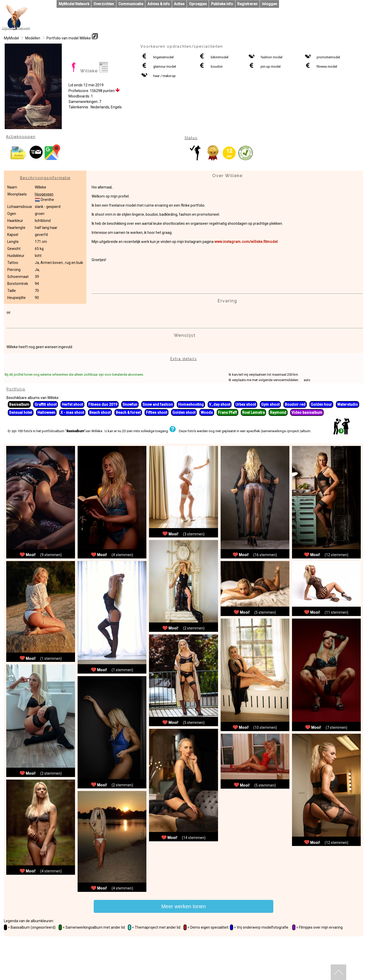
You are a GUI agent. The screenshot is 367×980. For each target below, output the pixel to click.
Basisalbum (19, 404)
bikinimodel (220, 57)
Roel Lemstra (253, 412)
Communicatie (131, 4)
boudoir (217, 66)
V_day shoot (220, 404)
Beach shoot (100, 412)
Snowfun (130, 404)
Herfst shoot (72, 404)
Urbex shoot (246, 404)
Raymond (278, 412)
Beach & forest (128, 412)
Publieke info (222, 4)
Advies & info (159, 4)
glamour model (165, 66)
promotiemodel (328, 57)
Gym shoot (270, 404)
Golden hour (321, 404)
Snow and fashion (158, 404)
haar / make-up (164, 76)
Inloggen (270, 4)
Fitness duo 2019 (103, 404)
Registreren (247, 4)
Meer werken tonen (183, 906)
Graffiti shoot (46, 404)
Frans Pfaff (227, 412)
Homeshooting (191, 404)
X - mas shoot (72, 412)
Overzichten (104, 4)
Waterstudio (348, 404)
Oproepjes (198, 4)
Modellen (33, 38)
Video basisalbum (307, 412)
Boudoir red (295, 404)
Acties (179, 4)
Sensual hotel (21, 412)
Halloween (46, 412)
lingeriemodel (163, 57)
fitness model (327, 66)
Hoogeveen (44, 194)
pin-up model (271, 66)
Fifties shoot (157, 412)
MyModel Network (74, 4)
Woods (207, 412)
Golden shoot (184, 412)
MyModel (11, 38)
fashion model (271, 57)
